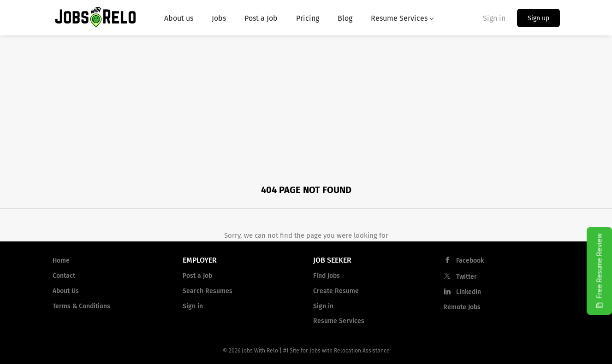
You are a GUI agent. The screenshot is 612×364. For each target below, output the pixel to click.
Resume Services (339, 321)
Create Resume (336, 291)
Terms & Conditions (81, 306)
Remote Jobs (462, 307)
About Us (66, 291)
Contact (64, 276)
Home (61, 261)
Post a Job (197, 276)
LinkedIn (469, 292)
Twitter (466, 277)
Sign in (494, 18)
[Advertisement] (306, 105)
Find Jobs (327, 276)
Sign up (538, 18)
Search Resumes (208, 291)
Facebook (470, 261)
